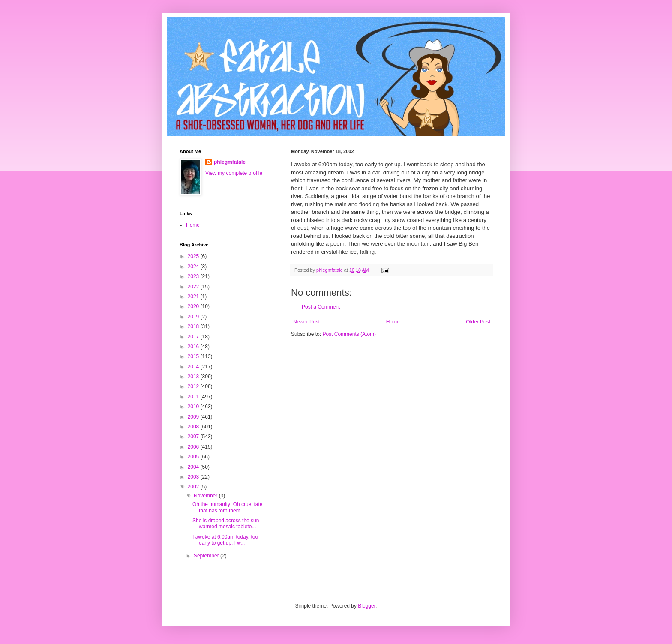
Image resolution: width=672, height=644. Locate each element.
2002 (194, 487)
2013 (194, 377)
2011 (194, 397)
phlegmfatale (230, 162)
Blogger (367, 606)
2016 (194, 347)
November (206, 496)
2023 (194, 276)
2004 (194, 467)
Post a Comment (321, 307)
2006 (194, 447)
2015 (194, 356)
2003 (194, 477)
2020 (194, 306)
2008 (194, 427)
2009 (194, 417)
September (207, 556)
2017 (194, 337)
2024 (194, 267)
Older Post (478, 322)
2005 (194, 457)
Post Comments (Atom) (349, 334)
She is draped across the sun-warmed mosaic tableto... (226, 524)
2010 (194, 407)
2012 (194, 386)
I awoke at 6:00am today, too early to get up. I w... (225, 540)
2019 (194, 317)
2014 (194, 367)
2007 (194, 437)
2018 (194, 326)
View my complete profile (234, 173)
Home (393, 322)
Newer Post (306, 322)
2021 (194, 297)
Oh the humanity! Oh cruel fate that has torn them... (227, 507)
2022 (194, 287)
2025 (194, 256)
